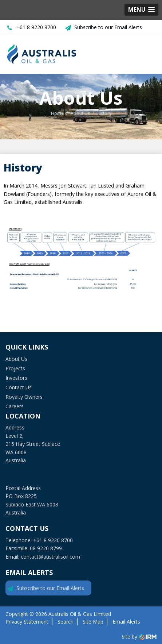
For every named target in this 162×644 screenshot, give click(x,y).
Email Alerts (126, 622)
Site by (139, 637)
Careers (15, 406)
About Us (16, 359)
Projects (15, 368)
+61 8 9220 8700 (36, 27)
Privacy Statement (27, 622)
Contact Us (19, 387)
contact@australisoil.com (50, 557)
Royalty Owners (24, 397)
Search (66, 622)
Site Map (93, 622)
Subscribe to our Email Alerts (108, 27)
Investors (16, 378)
